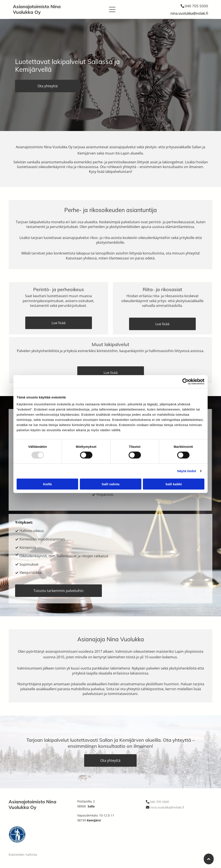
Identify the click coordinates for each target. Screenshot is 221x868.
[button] (112, 9)
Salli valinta (111, 484)
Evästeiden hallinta (23, 855)
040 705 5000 (196, 6)
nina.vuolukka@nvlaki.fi (189, 13)
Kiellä (47, 484)
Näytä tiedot (187, 471)
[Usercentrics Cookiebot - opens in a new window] (185, 382)
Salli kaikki (174, 484)
